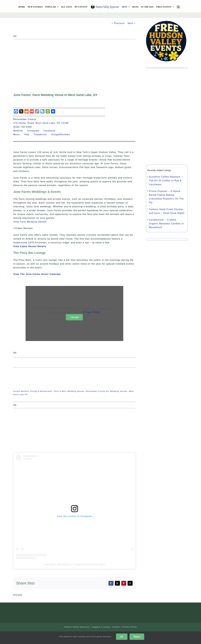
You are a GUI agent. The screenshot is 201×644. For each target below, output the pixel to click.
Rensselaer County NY (97, 391)
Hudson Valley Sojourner (77, 627)
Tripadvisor (42, 134)
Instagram (35, 131)
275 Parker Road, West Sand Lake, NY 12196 (41, 123)
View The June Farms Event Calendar (37, 274)
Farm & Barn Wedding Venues (69, 391)
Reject (137, 637)
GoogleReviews (62, 134)
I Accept (74, 317)
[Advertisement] (74, 60)
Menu (18, 134)
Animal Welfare (21, 391)
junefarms (65, 564)
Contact (116, 627)
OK (122, 637)
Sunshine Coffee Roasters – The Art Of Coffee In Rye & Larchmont (166, 181)
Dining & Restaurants (41, 391)
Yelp (28, 134)
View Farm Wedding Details (30, 222)
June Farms (50, 564)
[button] (178, 7)
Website (20, 131)
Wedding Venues (119, 391)
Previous (119, 23)
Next (130, 23)
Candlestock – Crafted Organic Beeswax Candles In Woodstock (166, 224)
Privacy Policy (92, 312)
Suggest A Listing (101, 627)
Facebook (51, 131)
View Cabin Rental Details (30, 246)
